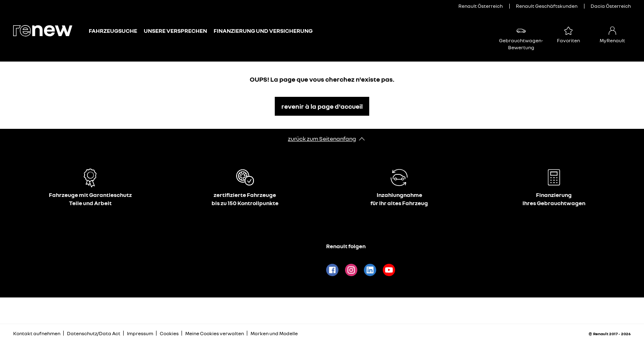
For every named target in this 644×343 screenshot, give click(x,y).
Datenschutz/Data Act (94, 333)
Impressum (140, 333)
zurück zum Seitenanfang (322, 138)
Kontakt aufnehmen (37, 333)
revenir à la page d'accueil (322, 106)
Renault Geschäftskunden (547, 6)
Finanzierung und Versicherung (263, 31)
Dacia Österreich (611, 6)
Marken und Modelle (274, 333)
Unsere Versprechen (175, 31)
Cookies (169, 333)
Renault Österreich (481, 6)
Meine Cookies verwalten (215, 334)
